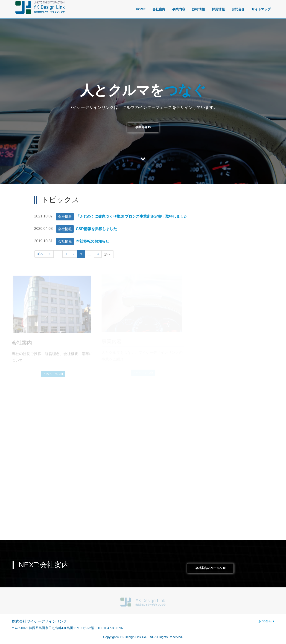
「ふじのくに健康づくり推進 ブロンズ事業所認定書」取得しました (139, 216)
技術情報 (198, 9)
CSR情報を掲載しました (99, 229)
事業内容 (179, 9)
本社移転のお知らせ (95, 241)
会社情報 (65, 217)
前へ (41, 254)
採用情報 (218, 9)
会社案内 (159, 9)
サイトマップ (261, 9)
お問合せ (238, 9)
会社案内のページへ (210, 569)
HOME (141, 9)
